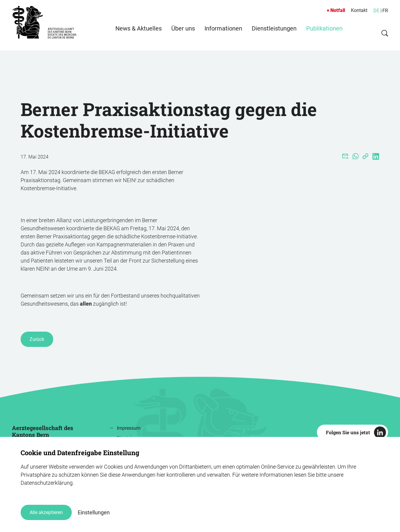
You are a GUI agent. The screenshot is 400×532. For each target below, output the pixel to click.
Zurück (37, 339)
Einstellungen (94, 512)
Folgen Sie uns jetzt (348, 432)
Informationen (223, 34)
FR (385, 11)
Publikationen (324, 34)
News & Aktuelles (139, 34)
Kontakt (359, 10)
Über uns (183, 34)
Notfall (338, 10)
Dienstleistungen (274, 34)
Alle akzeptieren (46, 512)
